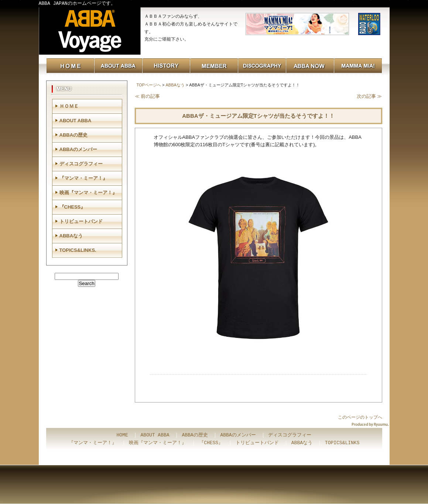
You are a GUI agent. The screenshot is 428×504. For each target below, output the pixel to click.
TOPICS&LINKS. (78, 250)
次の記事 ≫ (369, 96)
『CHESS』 (73, 207)
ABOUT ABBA (76, 121)
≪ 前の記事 (148, 96)
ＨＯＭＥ (69, 106)
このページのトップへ (360, 417)
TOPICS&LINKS (342, 443)
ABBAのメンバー (78, 149)
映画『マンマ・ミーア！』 (88, 193)
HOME (122, 435)
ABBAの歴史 (74, 135)
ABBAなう (175, 85)
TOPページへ (149, 85)
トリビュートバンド (81, 221)
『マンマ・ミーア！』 (83, 178)
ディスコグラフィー (81, 164)
